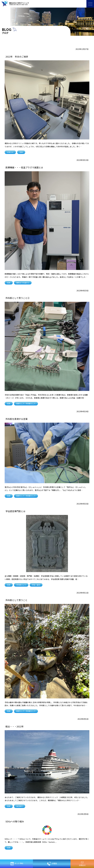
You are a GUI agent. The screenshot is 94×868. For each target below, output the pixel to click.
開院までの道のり (23, 283)
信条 (21, 152)
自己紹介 (20, 806)
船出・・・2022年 (15, 726)
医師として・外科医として (26, 404)
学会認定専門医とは (15, 511)
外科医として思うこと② (18, 298)
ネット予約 (17, 864)
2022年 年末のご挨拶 (17, 57)
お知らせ (10, 152)
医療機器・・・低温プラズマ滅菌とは (24, 167)
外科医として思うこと (16, 600)
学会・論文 (36, 585)
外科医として (21, 585)
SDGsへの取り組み (15, 821)
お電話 (52, 864)
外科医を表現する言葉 (17, 419)
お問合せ (82, 864)
